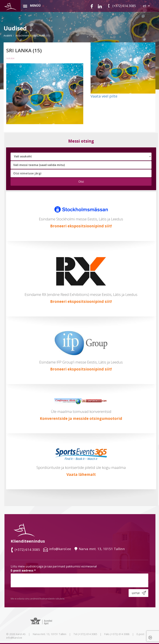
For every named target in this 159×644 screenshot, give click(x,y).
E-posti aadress (23, 570)
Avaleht (8, 36)
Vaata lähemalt (81, 474)
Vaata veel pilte (104, 96)
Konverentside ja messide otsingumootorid (81, 418)
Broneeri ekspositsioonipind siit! (81, 226)
